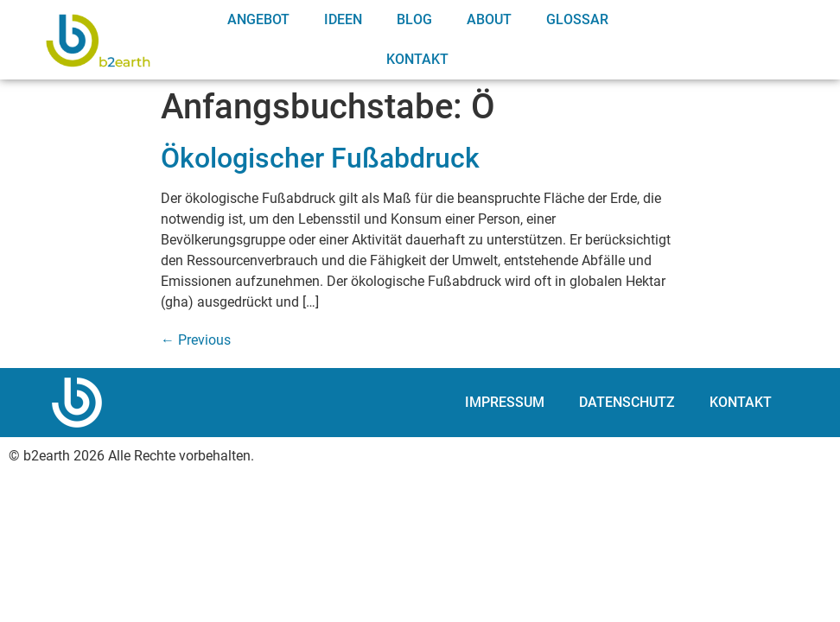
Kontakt (417, 59)
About (489, 19)
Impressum (505, 402)
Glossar (577, 19)
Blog (414, 19)
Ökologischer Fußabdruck (320, 158)
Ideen (343, 19)
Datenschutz (627, 402)
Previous (196, 340)
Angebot (258, 19)
